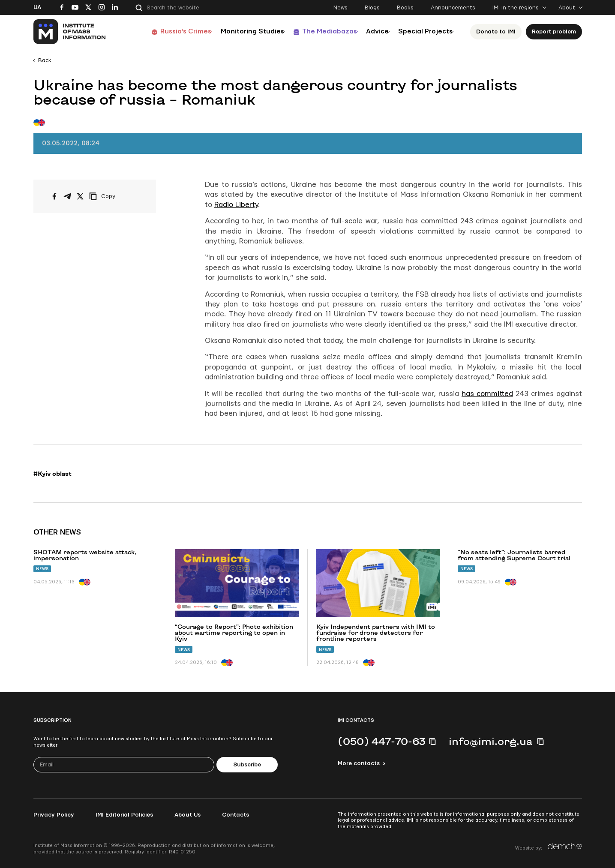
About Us (187, 815)
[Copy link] (114, 196)
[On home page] (70, 32)
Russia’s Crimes (160, 32)
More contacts (359, 763)
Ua (37, 7)
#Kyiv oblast (52, 474)
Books (405, 8)
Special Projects (424, 32)
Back (45, 60)
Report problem (556, 32)
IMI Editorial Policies (124, 815)
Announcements (453, 8)
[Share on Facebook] (54, 196)
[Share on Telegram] (67, 196)
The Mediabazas (315, 32)
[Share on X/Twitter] (80, 196)
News (340, 8)
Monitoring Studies (232, 32)
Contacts (235, 815)
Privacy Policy (54, 815)
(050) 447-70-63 (381, 741)
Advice (370, 32)
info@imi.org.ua (491, 741)
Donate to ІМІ (498, 32)
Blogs (372, 8)
